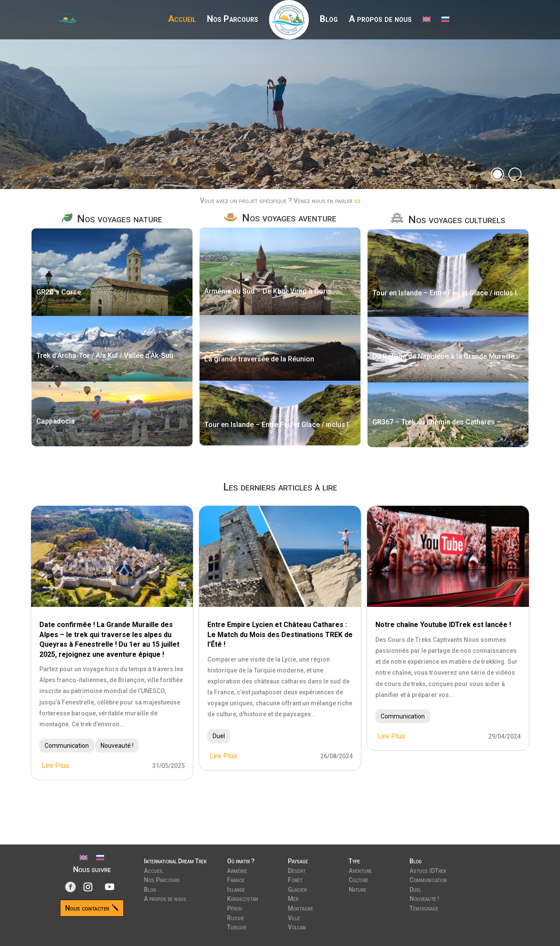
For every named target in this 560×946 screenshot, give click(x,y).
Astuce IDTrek (428, 870)
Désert (297, 870)
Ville (294, 917)
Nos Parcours (233, 20)
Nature (357, 889)
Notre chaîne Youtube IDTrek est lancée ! (443, 625)
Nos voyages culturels (457, 220)
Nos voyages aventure (289, 218)
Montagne (301, 907)
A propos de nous (380, 20)
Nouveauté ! (117, 746)
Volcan (297, 926)
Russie (236, 917)
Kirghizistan (243, 898)
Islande (236, 889)
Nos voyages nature (120, 219)
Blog (329, 20)
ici (357, 201)
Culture (359, 879)
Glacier (297, 889)
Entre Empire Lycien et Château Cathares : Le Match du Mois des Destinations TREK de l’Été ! (280, 634)
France (236, 879)
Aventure (360, 870)
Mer (293, 898)
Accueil (182, 20)
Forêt (295, 879)
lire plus (55, 766)
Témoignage (424, 907)
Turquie (237, 926)
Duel (219, 736)
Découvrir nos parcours (141, 114)
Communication (67, 746)
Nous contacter (87, 908)
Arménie (237, 870)
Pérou (235, 907)
